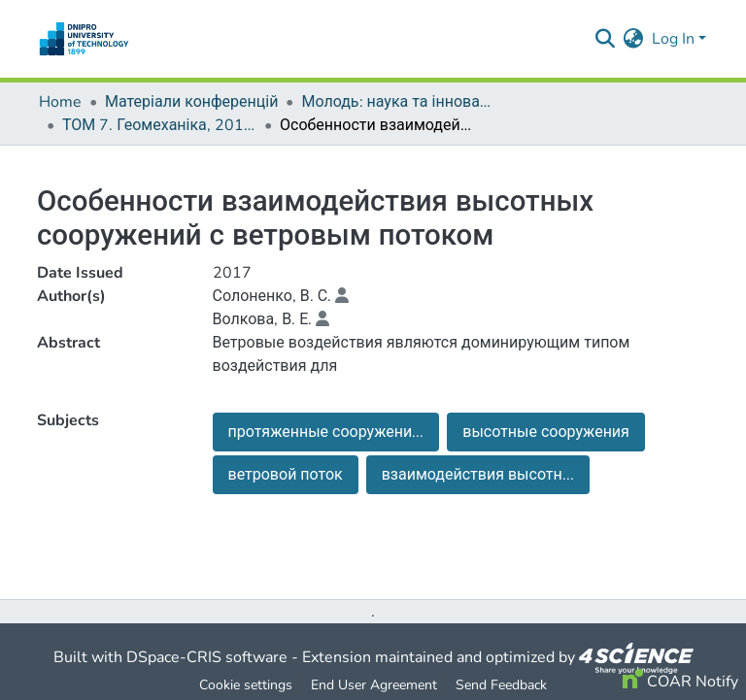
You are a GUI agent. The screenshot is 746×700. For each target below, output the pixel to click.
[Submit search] (606, 39)
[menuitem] (634, 39)
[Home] (84, 39)
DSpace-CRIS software (207, 657)
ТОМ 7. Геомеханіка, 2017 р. (159, 125)
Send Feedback (501, 685)
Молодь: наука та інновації (398, 102)
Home (60, 102)
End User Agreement (374, 685)
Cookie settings (246, 685)
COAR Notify (680, 682)
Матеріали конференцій (191, 102)
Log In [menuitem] (673, 39)
